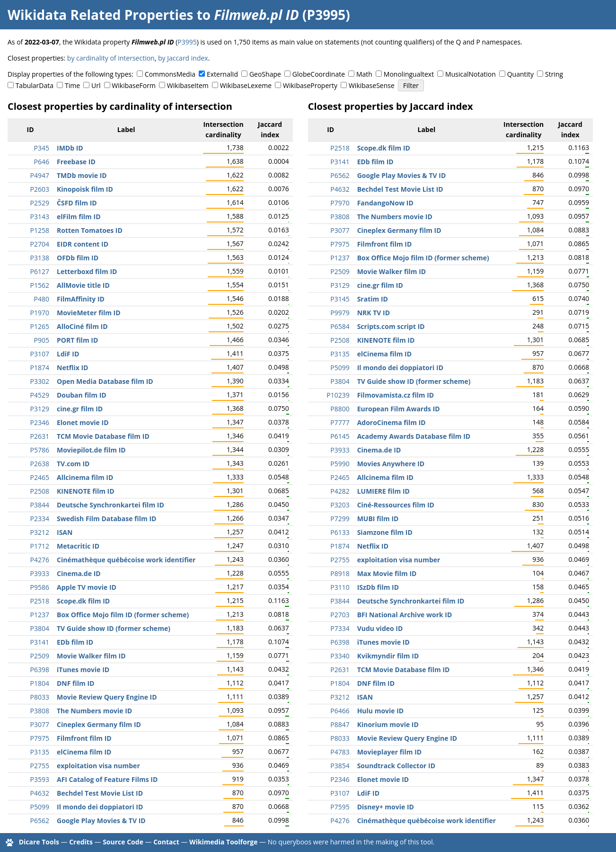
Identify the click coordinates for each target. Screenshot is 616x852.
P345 (42, 148)
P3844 (40, 505)
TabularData (35, 85)
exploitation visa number (98, 766)
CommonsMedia (170, 74)
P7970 (340, 203)
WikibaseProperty (310, 85)
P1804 (40, 683)
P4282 (340, 491)
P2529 (40, 203)
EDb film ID (75, 642)
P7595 (340, 807)
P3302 (40, 381)
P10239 (338, 395)
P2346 (40, 422)
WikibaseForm (134, 85)
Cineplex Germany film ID (99, 724)
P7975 (40, 738)
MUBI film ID (378, 519)
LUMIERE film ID (383, 491)
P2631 (40, 436)
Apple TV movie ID (87, 587)
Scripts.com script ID (391, 326)
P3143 (40, 217)
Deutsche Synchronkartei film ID (110, 505)
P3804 (40, 628)
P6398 (40, 670)
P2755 (40, 766)
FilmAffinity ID (81, 299)
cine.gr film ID (80, 409)
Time (72, 85)
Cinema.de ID (79, 573)
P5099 (40, 807)
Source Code (123, 842)
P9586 (40, 587)
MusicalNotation (471, 74)
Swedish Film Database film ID (106, 519)
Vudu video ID (380, 628)
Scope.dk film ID (83, 601)
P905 (42, 340)
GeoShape (265, 74)
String (554, 74)
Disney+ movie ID (386, 807)
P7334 (340, 628)
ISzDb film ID (378, 587)
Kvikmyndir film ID (388, 656)
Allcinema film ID (85, 477)
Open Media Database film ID (105, 381)
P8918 (340, 573)
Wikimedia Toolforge (223, 842)
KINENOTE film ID (86, 491)
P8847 (340, 724)
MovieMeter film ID (89, 313)
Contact (166, 842)
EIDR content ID (83, 244)
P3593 (40, 779)
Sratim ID (373, 299)
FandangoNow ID (385, 203)
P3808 (40, 711)
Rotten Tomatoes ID (90, 230)
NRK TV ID (374, 313)
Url (96, 85)
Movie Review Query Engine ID (107, 697)
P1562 (40, 285)
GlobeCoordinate (319, 74)
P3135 (40, 752)
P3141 (40, 642)
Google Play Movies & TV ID (101, 821)
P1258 (40, 230)
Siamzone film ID (385, 532)
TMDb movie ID (82, 175)
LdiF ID (68, 354)
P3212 (40, 532)
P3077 (40, 724)
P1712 (40, 546)
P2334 (40, 519)
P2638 (40, 464)
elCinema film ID (84, 752)
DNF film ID (75, 683)
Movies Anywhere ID (391, 464)
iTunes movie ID (83, 670)
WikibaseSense (372, 85)
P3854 (340, 766)
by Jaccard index (183, 58)
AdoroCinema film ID (392, 422)
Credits (81, 842)
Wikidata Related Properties (100, 15)
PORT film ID (77, 340)
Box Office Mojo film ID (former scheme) (123, 615)
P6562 (40, 821)
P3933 (40, 573)
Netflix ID (72, 368)
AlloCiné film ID (82, 326)
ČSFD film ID (77, 203)
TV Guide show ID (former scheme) (114, 628)
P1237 (40, 615)
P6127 (40, 271)
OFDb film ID (78, 258)
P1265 (40, 326)
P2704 (40, 244)
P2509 (40, 656)
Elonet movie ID (83, 422)
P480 (42, 299)
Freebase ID (76, 162)
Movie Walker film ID (91, 656)
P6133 (340, 532)
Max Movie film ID (387, 573)
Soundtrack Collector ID (396, 766)
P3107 (40, 354)
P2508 (40, 491)
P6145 (340, 436)
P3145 (340, 299)
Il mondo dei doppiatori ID (100, 807)
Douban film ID (82, 395)
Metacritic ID (78, 546)
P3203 (340, 505)
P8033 (40, 697)
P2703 (340, 615)
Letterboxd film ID (87, 271)
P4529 (40, 395)
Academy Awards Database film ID (414, 436)
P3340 (340, 656)
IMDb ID (70, 148)
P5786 (40, 450)
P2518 (40, 601)
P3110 (340, 587)
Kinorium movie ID (388, 724)
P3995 (187, 42)
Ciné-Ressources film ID (396, 505)
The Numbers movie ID (94, 711)
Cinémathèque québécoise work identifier (126, 560)
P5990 (340, 464)
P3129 (40, 409)
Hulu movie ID (381, 711)
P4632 (40, 793)
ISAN (65, 532)
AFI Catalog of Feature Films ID (107, 779)
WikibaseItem (188, 85)
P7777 (340, 422)
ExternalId (222, 74)
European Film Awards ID (399, 409)
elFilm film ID (79, 217)
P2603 (40, 189)
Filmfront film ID (84, 738)
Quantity (520, 74)
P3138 (40, 258)
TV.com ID (73, 464)
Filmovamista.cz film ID (396, 395)
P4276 (40, 560)
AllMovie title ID (83, 285)
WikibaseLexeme (246, 85)
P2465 (40, 477)
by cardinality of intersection (111, 58)
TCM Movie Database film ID (103, 436)
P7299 (340, 519)
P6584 (340, 326)
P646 (42, 162)
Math (364, 74)
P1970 (40, 313)
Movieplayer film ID (390, 752)
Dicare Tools (39, 842)
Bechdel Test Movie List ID (100, 793)
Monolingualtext (409, 74)
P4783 (340, 752)
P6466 (340, 711)
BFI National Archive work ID (405, 615)
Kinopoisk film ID (85, 189)
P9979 (340, 313)
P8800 (340, 409)
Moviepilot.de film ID (91, 450)
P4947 (40, 175)
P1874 (40, 368)
